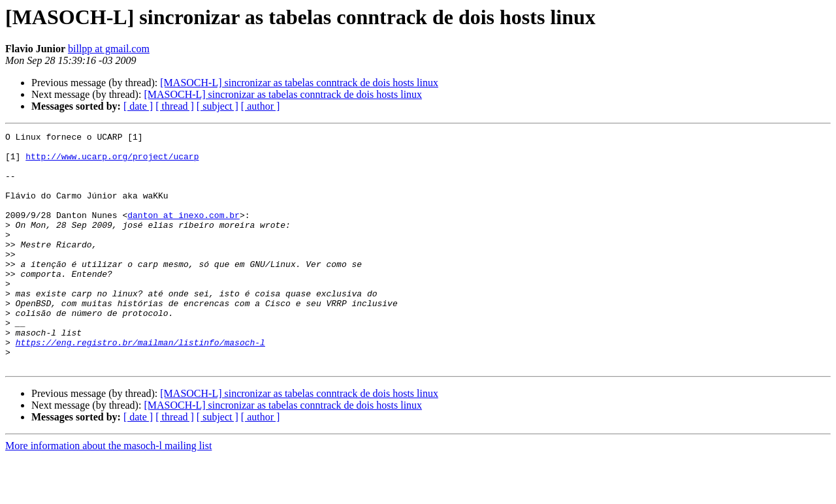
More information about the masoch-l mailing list (108, 493)
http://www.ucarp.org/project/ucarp (112, 162)
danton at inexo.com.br (184, 232)
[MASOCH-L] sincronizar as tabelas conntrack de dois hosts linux (299, 83)
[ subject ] (217, 106)
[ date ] (138, 106)
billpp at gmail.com (109, 49)
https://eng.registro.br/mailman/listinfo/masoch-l (140, 385)
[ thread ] (175, 106)
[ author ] (261, 106)
